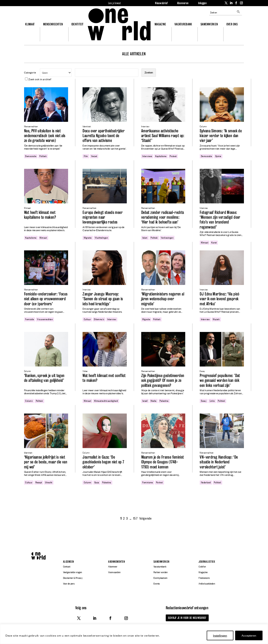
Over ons (232, 24)
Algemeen (69, 562)
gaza (97, 482)
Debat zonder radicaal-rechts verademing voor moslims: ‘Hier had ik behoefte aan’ (163, 217)
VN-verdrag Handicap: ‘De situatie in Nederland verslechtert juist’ (219, 462)
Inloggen (202, 3)
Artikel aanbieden (207, 584)
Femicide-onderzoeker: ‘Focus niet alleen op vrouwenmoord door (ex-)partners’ (46, 299)
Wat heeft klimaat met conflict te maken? (104, 378)
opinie (218, 156)
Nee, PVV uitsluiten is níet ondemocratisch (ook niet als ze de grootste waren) (45, 136)
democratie (31, 156)
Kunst (214, 242)
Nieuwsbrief (161, 3)
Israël (145, 401)
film (86, 156)
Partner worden (161, 572)
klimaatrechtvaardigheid (106, 401)
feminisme (148, 482)
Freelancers (204, 578)
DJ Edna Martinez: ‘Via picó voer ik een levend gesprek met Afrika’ (219, 299)
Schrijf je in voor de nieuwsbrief (187, 618)
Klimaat (30, 24)
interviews (147, 156)
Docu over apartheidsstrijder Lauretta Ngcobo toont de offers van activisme (104, 136)
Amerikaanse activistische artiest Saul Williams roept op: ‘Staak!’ (163, 136)
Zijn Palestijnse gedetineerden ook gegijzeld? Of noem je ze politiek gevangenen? (163, 380)
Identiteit (78, 24)
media (153, 401)
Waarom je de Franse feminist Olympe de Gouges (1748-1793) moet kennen (163, 462)
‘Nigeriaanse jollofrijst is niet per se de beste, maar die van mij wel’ (46, 462)
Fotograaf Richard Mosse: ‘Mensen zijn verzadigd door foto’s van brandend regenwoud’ (220, 220)
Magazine (160, 24)
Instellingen (220, 635)
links (212, 401)
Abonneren (183, 3)
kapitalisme (161, 156)
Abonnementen (116, 562)
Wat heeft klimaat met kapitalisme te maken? (40, 215)
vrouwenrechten (45, 319)
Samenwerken (209, 24)
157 (135, 518)
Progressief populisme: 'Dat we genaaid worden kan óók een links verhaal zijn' (220, 380)
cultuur (87, 319)
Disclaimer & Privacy (73, 578)
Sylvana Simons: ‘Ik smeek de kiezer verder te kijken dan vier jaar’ (221, 136)
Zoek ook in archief (38, 79)
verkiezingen (167, 237)
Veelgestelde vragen (73, 572)
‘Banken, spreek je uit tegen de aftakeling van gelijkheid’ (44, 378)
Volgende (145, 518)
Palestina (164, 401)
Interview (112, 319)
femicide (30, 319)
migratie (88, 237)
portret (159, 482)
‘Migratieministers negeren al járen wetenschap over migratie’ (163, 299)
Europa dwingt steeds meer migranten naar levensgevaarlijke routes (102, 217)
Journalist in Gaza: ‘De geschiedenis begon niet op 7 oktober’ (103, 462)
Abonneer (113, 567)
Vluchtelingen (101, 237)
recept (39, 482)
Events (157, 584)
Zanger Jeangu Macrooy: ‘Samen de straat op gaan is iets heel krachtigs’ (103, 299)
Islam (145, 237)
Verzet (94, 156)
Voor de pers (69, 584)
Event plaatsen (160, 578)
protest (173, 156)
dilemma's (99, 319)
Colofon (202, 567)
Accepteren (249, 635)
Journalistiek (207, 562)
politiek (43, 156)
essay (204, 401)
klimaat (43, 237)
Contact (67, 567)
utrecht (49, 482)
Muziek (216, 319)
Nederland (206, 482)
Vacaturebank (183, 24)
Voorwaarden (114, 572)
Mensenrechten (53, 24)
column (29, 401)
